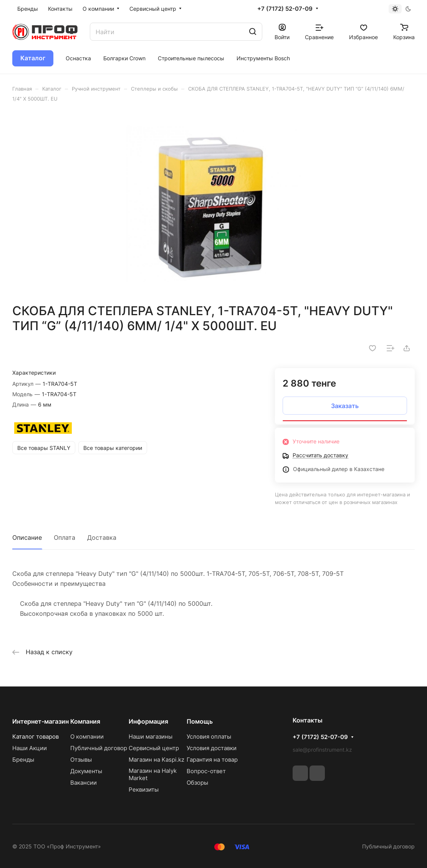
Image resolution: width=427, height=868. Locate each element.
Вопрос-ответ (206, 771)
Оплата (65, 537)
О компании (87, 737)
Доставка (102, 537)
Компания (85, 721)
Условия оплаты (209, 737)
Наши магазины (151, 737)
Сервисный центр (154, 748)
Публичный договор (99, 748)
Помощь (200, 721)
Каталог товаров (36, 737)
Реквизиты (144, 789)
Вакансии (84, 783)
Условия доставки (212, 748)
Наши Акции (30, 748)
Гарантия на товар (212, 760)
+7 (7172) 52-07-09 (285, 9)
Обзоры (197, 783)
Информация (148, 721)
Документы (86, 771)
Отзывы (81, 760)
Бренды (23, 760)
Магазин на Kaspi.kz (156, 760)
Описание (27, 537)
